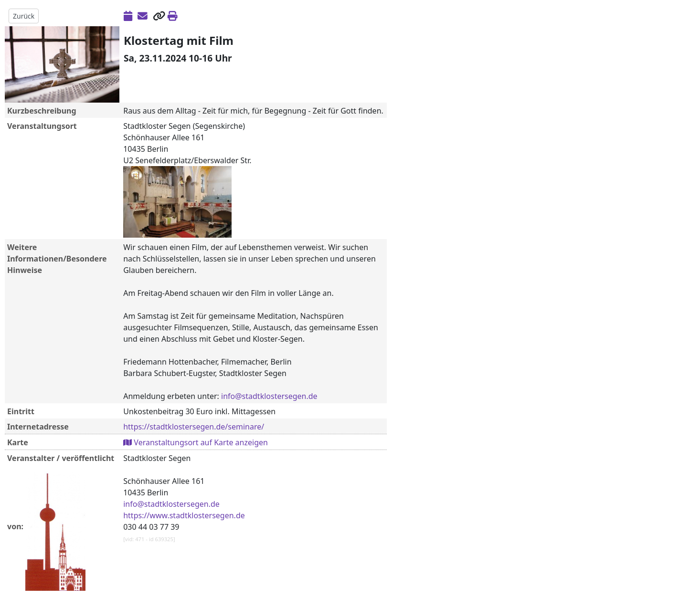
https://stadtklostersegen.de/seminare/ (194, 427)
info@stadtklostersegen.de (269, 396)
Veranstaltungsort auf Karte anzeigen (196, 442)
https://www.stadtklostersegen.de (184, 515)
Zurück (24, 16)
